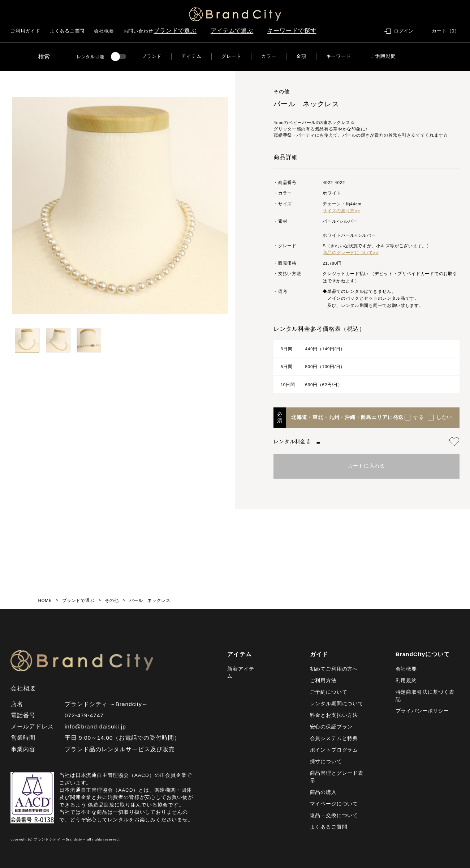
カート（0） (446, 31)
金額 (301, 56)
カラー (269, 56)
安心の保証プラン (331, 727)
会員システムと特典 (334, 738)
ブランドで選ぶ (175, 31)
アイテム (191, 56)
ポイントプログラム (334, 750)
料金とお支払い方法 (334, 715)
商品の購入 (323, 792)
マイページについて (334, 804)
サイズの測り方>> (341, 211)
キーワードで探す (292, 31)
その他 (112, 600)
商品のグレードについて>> (351, 253)
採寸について (326, 762)
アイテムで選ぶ (232, 31)
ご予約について (329, 692)
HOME (45, 600)
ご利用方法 (323, 681)
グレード (231, 56)
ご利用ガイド (25, 31)
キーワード (339, 56)
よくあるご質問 (67, 31)
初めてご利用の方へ (334, 669)
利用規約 (406, 681)
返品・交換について (334, 815)
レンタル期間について (337, 704)
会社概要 (104, 31)
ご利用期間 (383, 56)
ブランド (152, 56)
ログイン (404, 31)
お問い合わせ (139, 31)
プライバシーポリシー (422, 711)
